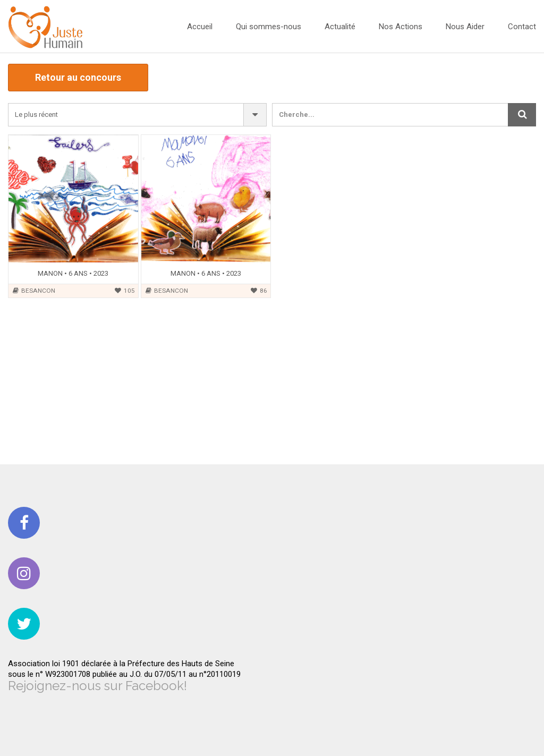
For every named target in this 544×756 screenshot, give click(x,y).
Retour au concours (78, 77)
